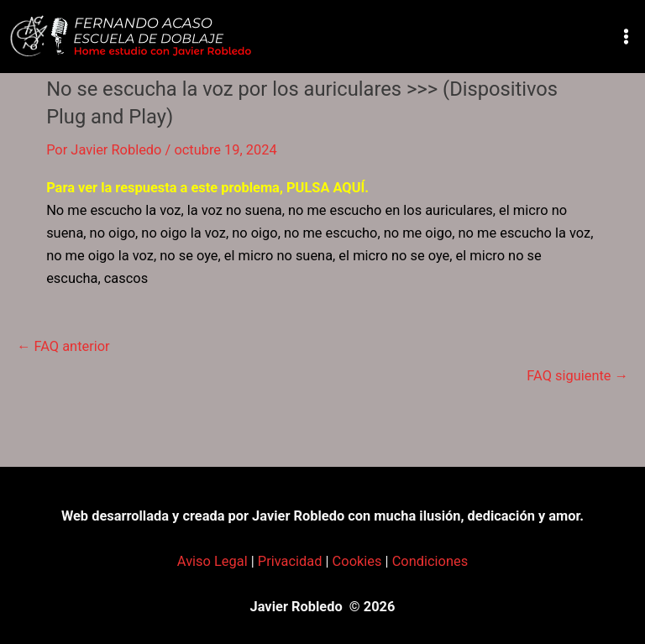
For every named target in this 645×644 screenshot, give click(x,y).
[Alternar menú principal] (626, 37)
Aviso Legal (212, 561)
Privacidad (290, 561)
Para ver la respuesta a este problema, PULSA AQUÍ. (207, 188)
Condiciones (430, 561)
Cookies (357, 561)
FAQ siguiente (577, 376)
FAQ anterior (63, 346)
